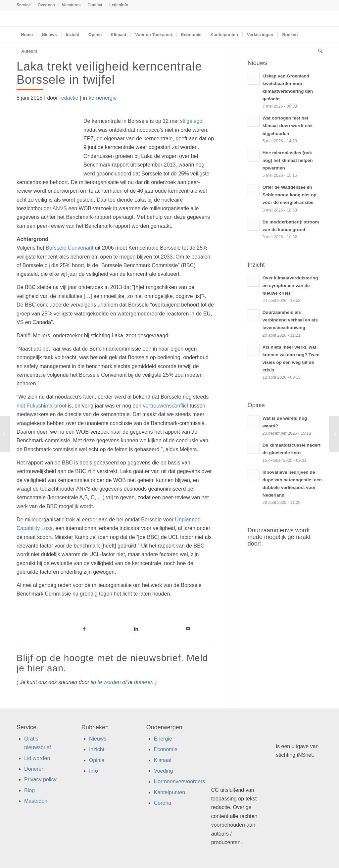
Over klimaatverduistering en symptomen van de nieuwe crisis (290, 286)
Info (94, 771)
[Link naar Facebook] (85, 629)
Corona (163, 803)
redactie (69, 98)
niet (41, 406)
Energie (163, 739)
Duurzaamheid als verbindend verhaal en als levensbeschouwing (290, 320)
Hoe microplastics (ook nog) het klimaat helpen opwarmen (288, 160)
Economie (166, 749)
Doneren (34, 769)
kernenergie (103, 98)
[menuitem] (25, 5)
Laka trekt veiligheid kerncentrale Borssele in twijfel (109, 73)
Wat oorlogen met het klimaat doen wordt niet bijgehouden (288, 126)
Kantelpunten (169, 792)
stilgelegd (191, 121)
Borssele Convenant (70, 248)
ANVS (60, 208)
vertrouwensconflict (166, 406)
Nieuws (98, 739)
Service (24, 5)
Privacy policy (40, 779)
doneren (144, 682)
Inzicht (97, 749)
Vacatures (71, 5)
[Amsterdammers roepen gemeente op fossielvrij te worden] (334, 434)
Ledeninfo (119, 5)
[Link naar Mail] (188, 629)
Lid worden (37, 758)
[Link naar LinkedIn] (136, 629)
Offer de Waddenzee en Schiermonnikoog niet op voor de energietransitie (290, 195)
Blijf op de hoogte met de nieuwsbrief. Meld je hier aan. (112, 663)
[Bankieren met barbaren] (5, 434)
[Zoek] (318, 51)
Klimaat (163, 760)
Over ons (46, 5)
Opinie (97, 760)
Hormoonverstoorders (180, 781)
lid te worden (106, 682)
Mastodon (36, 801)
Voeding (164, 771)
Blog (29, 790)
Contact (95, 5)
